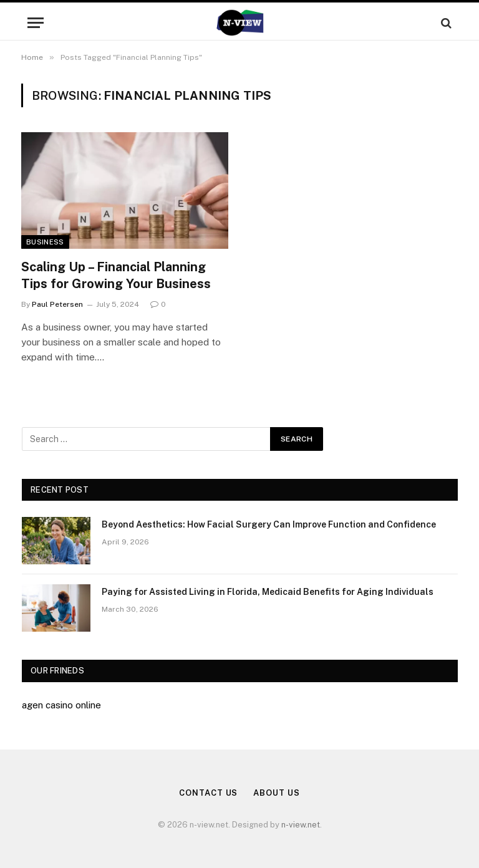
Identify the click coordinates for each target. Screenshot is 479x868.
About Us (276, 793)
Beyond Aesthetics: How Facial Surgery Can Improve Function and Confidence (269, 524)
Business (45, 242)
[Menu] (36, 23)
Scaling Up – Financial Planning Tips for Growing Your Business (116, 275)
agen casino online (61, 705)
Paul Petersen (57, 304)
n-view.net (301, 825)
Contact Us (208, 793)
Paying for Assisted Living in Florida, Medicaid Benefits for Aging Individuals (268, 592)
